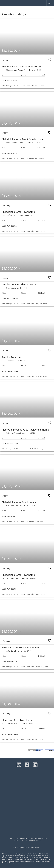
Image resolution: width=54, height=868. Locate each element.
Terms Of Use (13, 839)
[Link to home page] (3, 3)
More (49, 3)
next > (51, 750)
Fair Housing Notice (33, 840)
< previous (32, 750)
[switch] (50, 59)
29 (46, 750)
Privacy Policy (27, 839)
